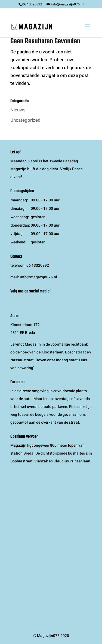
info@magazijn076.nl (38, 277)
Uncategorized (25, 120)
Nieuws (18, 110)
